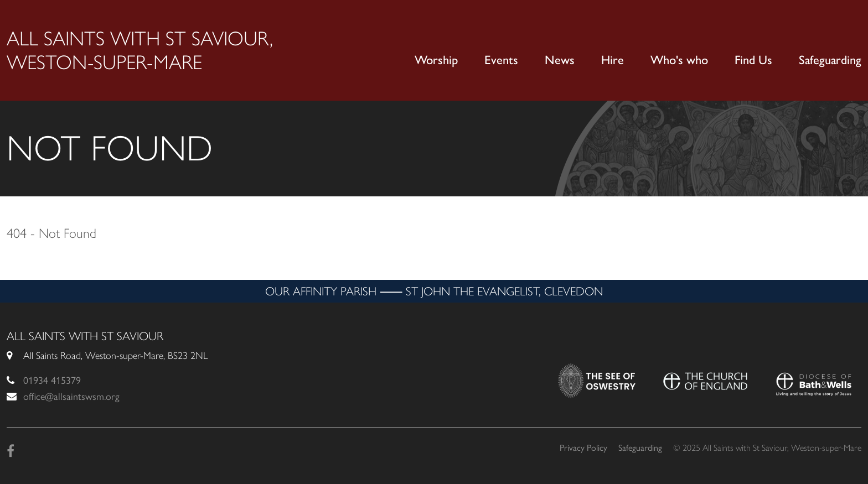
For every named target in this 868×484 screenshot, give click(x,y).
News (560, 60)
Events (501, 60)
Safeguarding (830, 60)
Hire (613, 60)
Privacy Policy (583, 448)
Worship (436, 60)
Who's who (679, 60)
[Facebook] (11, 451)
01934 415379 (52, 381)
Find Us (753, 60)
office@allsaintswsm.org (71, 397)
